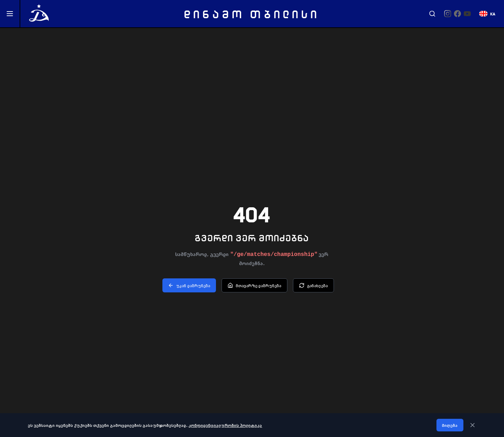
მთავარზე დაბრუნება (254, 285)
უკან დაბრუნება (189, 285)
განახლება (313, 285)
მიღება (450, 425)
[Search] (432, 14)
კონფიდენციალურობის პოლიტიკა (225, 425)
